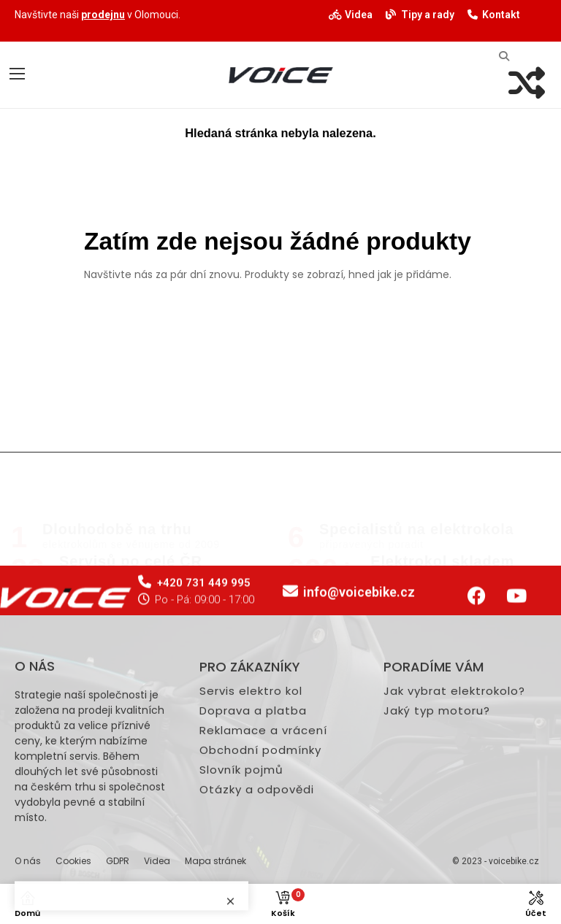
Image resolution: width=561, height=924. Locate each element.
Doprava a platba (253, 842)
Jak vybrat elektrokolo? (454, 822)
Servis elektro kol (251, 822)
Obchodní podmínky (260, 881)
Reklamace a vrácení (263, 861)
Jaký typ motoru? (437, 842)
